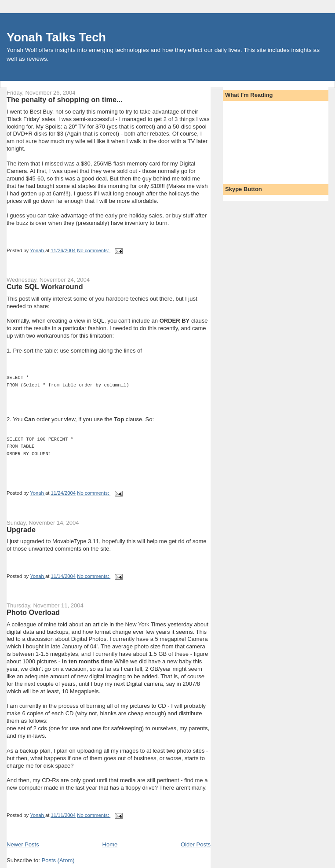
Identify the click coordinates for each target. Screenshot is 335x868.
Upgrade (21, 530)
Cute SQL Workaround (45, 287)
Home (110, 844)
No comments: (94, 250)
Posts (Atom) (58, 860)
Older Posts (196, 844)
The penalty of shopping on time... (65, 99)
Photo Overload (33, 612)
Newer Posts (23, 844)
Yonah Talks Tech (56, 37)
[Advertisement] (265, 140)
